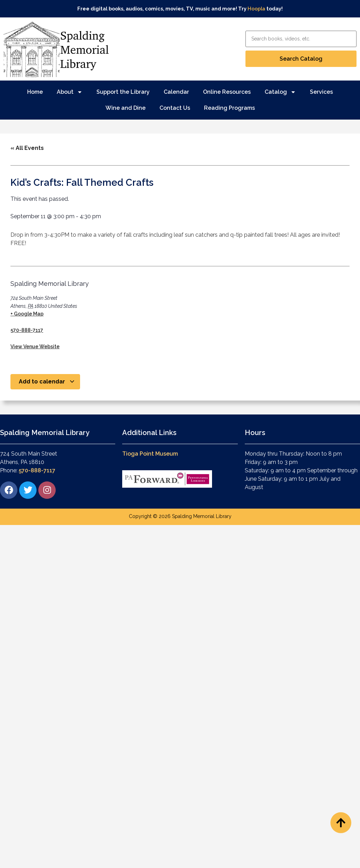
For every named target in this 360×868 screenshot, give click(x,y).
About (70, 92)
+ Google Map (27, 314)
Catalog (280, 92)
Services (321, 92)
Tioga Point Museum (150, 454)
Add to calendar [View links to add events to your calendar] (47, 382)
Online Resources (227, 92)
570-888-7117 (27, 330)
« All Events (27, 148)
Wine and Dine (126, 108)
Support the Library (123, 92)
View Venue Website (35, 347)
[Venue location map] (162, 311)
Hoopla (256, 9)
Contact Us (175, 108)
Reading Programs (229, 108)
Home (35, 92)
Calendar (176, 92)
